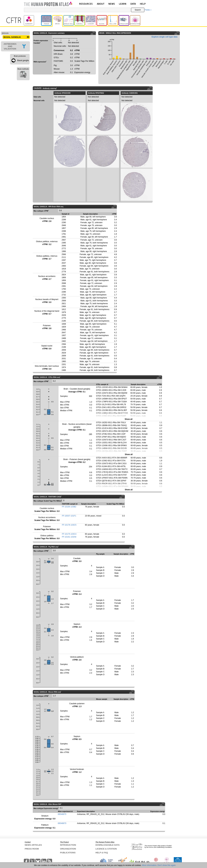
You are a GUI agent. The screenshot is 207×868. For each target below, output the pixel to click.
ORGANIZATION (68, 849)
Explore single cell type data (165, 37)
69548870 (62, 814)
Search (138, 10)
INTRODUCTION (68, 845)
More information (149, 865)
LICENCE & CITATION (106, 849)
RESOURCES (86, 4)
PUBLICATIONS (68, 853)
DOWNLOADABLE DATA (107, 845)
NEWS (112, 4)
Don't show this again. (167, 865)
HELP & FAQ (102, 853)
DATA (133, 4)
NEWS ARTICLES (33, 845)
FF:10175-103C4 (69, 534)
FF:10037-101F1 (69, 516)
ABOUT (101, 4)
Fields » (148, 10)
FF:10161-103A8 (69, 537)
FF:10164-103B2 (69, 507)
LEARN (123, 4)
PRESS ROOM (32, 849)
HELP (143, 4)
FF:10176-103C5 (69, 525)
